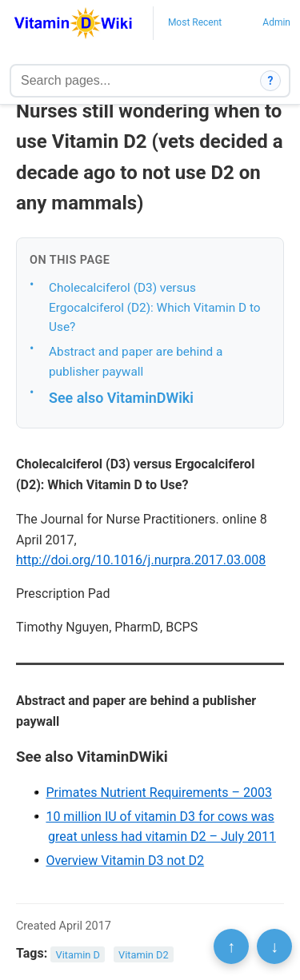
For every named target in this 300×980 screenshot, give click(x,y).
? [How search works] (271, 81)
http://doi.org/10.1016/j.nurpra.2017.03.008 (141, 560)
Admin (276, 22)
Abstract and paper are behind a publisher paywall (136, 362)
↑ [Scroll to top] (231, 946)
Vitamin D (78, 954)
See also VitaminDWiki (121, 398)
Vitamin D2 (144, 954)
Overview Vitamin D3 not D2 (125, 860)
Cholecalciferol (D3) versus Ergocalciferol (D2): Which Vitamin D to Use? (155, 307)
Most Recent (195, 22)
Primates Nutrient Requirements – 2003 (159, 793)
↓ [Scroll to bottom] (274, 946)
